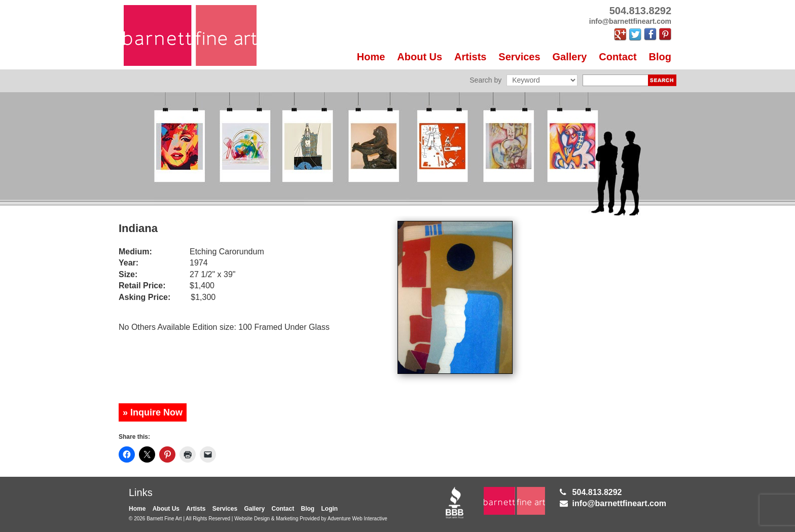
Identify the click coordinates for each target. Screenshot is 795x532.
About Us (420, 57)
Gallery (570, 57)
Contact (618, 57)
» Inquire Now (153, 412)
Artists (470, 57)
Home (371, 57)
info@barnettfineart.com (619, 503)
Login (330, 509)
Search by (485, 80)
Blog (660, 57)
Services (519, 57)
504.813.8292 (597, 492)
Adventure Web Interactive (357, 519)
